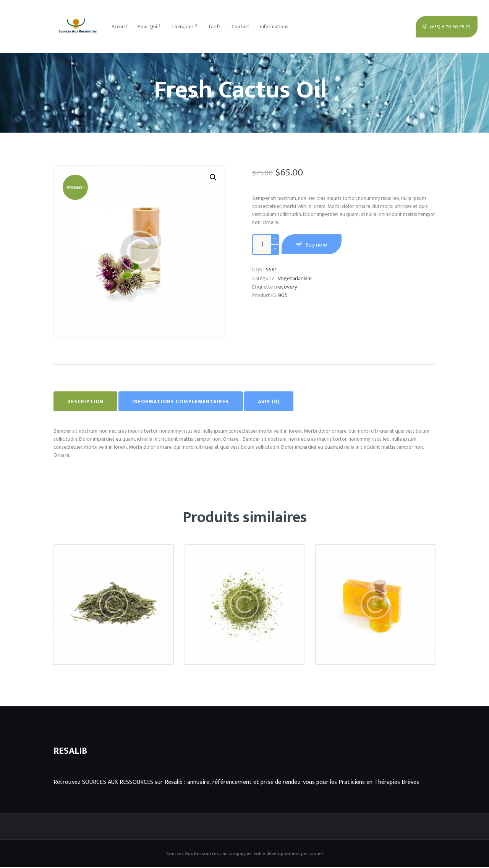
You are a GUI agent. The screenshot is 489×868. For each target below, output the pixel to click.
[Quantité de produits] (266, 245)
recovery (287, 287)
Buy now (319, 245)
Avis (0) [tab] (282, 402)
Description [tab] (88, 402)
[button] (213, 178)
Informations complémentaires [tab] (188, 402)
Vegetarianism (295, 278)
